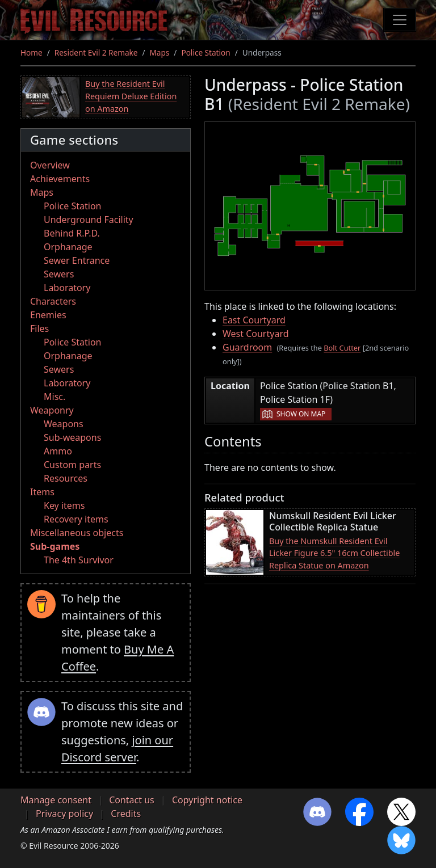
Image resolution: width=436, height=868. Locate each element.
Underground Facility (89, 220)
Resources (66, 478)
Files (39, 328)
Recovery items (76, 519)
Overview (50, 165)
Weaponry (52, 410)
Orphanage (68, 247)
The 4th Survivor (79, 560)
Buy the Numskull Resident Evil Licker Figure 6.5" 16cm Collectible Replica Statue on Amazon (334, 553)
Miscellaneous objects (77, 533)
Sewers (59, 274)
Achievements (60, 179)
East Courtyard (254, 320)
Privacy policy (64, 814)
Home (32, 52)
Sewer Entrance (77, 260)
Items (42, 492)
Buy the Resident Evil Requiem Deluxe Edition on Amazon (131, 96)
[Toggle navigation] (400, 20)
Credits (126, 814)
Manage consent (56, 800)
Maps (160, 52)
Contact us (132, 800)
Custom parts (72, 465)
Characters (53, 301)
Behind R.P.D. (72, 233)
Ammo (58, 451)
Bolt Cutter (342, 348)
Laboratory (67, 288)
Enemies (48, 315)
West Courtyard (256, 334)
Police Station (206, 52)
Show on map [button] (301, 414)
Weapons (64, 424)
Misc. (54, 397)
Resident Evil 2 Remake (96, 52)
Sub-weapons (72, 437)
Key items (64, 505)
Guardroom (247, 347)
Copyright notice (207, 800)
